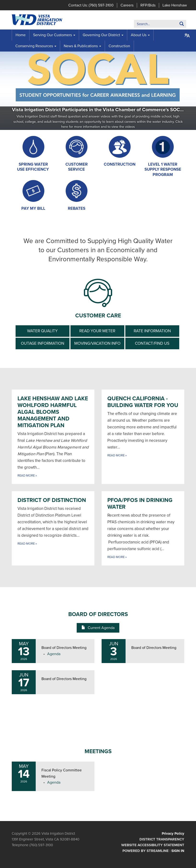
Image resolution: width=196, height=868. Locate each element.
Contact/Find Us (152, 343)
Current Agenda (98, 628)
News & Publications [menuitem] (81, 46)
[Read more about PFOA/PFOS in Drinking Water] (143, 528)
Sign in (178, 851)
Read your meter (97, 331)
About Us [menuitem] (139, 35)
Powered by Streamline (146, 851)
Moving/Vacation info (97, 343)
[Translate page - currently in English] (187, 35)
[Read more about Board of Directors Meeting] (143, 651)
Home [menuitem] (21, 35)
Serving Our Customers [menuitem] (52, 35)
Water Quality (42, 331)
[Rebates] (76, 195)
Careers (127, 5)
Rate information (152, 331)
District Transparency (162, 839)
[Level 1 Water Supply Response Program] (163, 157)
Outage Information (43, 343)
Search (174, 25)
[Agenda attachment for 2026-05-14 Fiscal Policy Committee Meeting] (54, 782)
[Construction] (120, 151)
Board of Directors (98, 614)
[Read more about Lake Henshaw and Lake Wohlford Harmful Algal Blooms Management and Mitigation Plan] (53, 437)
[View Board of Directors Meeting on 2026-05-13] (65, 648)
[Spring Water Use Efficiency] (33, 154)
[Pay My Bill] (33, 195)
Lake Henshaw (175, 5)
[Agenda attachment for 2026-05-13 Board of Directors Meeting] (54, 654)
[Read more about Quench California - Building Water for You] (143, 437)
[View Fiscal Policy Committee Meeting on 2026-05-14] (65, 773)
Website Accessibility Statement (153, 845)
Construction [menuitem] (119, 46)
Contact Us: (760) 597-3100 (91, 5)
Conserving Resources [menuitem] (34, 46)
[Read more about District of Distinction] (53, 528)
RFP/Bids (148, 5)
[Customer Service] (76, 154)
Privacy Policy (173, 833)
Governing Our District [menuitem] (101, 35)
